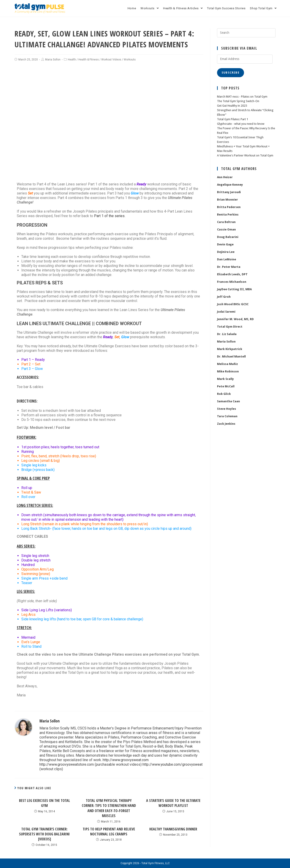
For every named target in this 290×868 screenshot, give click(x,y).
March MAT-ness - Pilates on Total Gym (242, 97)
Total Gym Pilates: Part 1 (233, 119)
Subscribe (231, 73)
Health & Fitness (89, 60)
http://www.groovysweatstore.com (67, 764)
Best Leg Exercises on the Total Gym (45, 803)
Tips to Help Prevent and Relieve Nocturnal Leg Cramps (109, 832)
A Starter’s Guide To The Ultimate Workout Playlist (173, 803)
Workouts (130, 60)
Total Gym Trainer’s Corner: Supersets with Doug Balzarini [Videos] (44, 834)
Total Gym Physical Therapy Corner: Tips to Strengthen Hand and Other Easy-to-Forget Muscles (109, 808)
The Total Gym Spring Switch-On (238, 101)
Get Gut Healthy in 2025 (232, 106)
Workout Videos (111, 60)
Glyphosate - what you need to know (241, 124)
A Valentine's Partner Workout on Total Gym (245, 155)
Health (72, 60)
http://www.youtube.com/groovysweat (173, 764)
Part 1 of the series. (110, 216)
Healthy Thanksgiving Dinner (173, 829)
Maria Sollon (53, 60)
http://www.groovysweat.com (126, 760)
